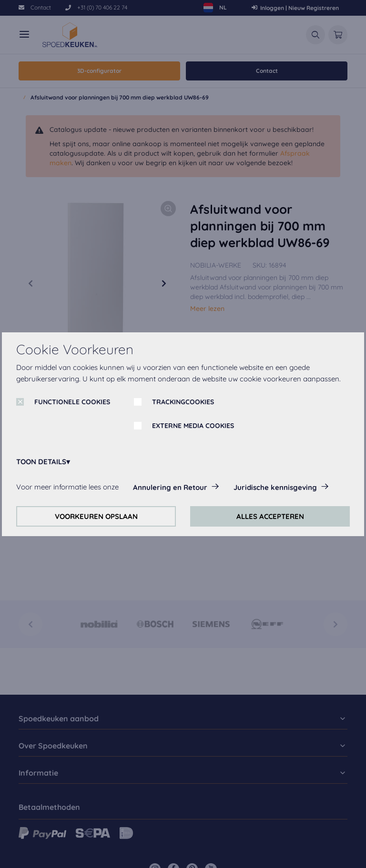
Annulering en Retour (170, 487)
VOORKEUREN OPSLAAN (96, 516)
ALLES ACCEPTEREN (270, 516)
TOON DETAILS (41, 462)
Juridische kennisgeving (275, 487)
